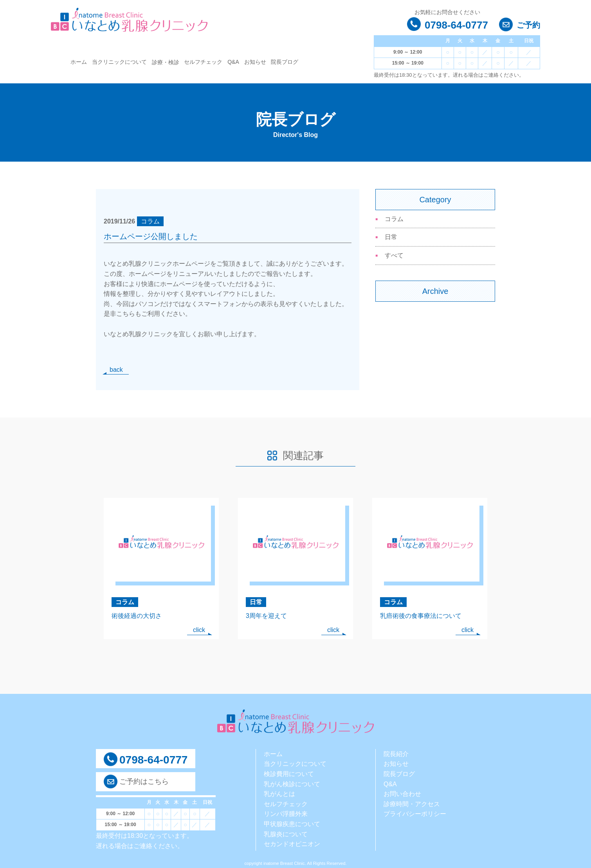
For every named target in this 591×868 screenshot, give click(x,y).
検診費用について (289, 774)
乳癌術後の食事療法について (421, 616)
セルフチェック (203, 62)
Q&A (233, 62)
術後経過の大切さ (137, 616)
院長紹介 (396, 754)
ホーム (79, 62)
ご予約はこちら (144, 782)
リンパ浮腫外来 (286, 814)
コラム (394, 219)
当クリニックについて (119, 62)
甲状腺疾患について (292, 824)
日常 (391, 237)
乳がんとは (279, 794)
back (116, 370)
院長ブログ (285, 62)
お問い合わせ (402, 794)
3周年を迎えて (266, 616)
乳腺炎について (286, 834)
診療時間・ (399, 804)
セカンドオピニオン (292, 844)
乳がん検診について (292, 784)
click (199, 630)
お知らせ (255, 62)
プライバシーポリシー (415, 814)
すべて (394, 255)
